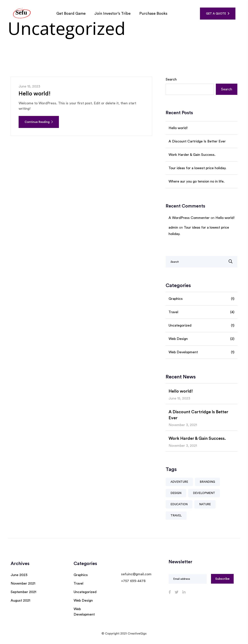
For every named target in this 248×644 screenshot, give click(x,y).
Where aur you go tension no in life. (197, 181)
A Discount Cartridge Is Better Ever (197, 141)
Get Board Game (71, 14)
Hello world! (35, 94)
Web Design (201, 339)
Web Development (201, 352)
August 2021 (20, 600)
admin (173, 227)
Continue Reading (39, 122)
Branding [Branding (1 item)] (207, 482)
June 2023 (19, 575)
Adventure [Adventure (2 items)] (179, 482)
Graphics (201, 299)
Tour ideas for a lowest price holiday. (197, 168)
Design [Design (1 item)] (176, 493)
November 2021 (23, 583)
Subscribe (222, 579)
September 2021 (23, 592)
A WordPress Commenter (189, 218)
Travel (201, 312)
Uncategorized (201, 325)
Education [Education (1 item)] (179, 504)
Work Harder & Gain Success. (192, 155)
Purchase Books (154, 14)
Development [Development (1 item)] (204, 493)
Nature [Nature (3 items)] (205, 504)
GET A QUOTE (218, 14)
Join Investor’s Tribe (113, 14)
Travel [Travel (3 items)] (176, 516)
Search (171, 79)
